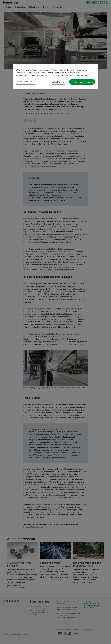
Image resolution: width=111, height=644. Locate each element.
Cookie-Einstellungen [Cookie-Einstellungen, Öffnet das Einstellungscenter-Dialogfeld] (25, 82)
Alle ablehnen (58, 82)
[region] (55, 77)
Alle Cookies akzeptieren (82, 82)
